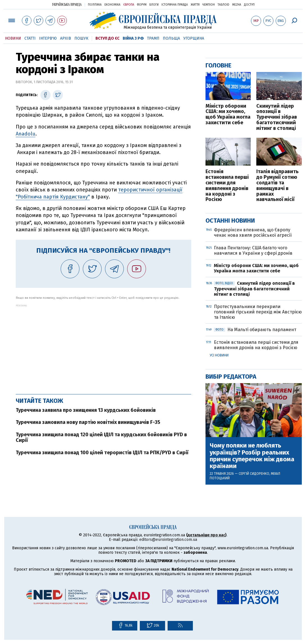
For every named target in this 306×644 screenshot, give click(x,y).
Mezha (237, 5)
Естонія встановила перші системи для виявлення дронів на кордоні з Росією (227, 186)
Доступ (249, 5)
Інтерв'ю (48, 38)
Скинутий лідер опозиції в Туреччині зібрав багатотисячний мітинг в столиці (277, 117)
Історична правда (175, 5)
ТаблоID (223, 5)
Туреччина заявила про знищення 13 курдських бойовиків (86, 410)
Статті (30, 38)
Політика (95, 5)
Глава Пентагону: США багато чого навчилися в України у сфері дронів (253, 250)
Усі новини (219, 355)
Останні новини (230, 221)
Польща (171, 38)
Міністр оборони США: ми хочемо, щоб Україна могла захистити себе (228, 115)
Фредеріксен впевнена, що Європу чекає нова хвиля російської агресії (253, 232)
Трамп (153, 38)
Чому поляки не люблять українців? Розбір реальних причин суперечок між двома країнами (252, 456)
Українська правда (67, 4)
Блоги (154, 5)
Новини (13, 38)
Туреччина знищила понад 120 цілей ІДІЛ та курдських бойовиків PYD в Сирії (101, 437)
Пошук (81, 38)
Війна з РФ (133, 38)
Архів (66, 38)
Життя (195, 5)
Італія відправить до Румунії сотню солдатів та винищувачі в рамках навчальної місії (278, 186)
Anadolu (26, 134)
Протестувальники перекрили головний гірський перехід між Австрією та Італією (258, 312)
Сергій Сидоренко (254, 474)
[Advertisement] (103, 346)
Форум (142, 5)
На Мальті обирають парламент (255, 330)
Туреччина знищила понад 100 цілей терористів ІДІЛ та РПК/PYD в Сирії (102, 453)
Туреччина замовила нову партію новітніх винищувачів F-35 (88, 422)
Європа (129, 5)
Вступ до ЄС (107, 38)
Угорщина (194, 38)
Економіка (112, 5)
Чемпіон (209, 5)
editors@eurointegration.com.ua (168, 540)
